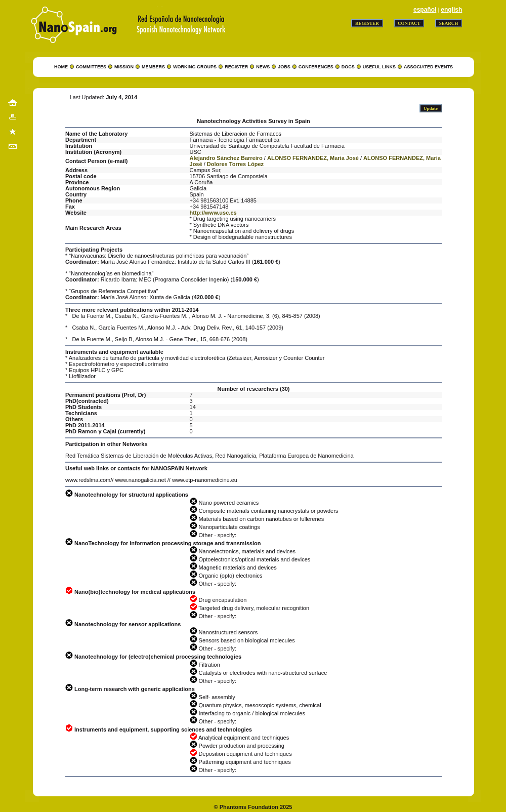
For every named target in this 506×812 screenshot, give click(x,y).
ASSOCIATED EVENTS (428, 67)
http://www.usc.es (213, 213)
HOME (61, 67)
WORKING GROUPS (195, 67)
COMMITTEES (91, 67)
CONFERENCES (316, 67)
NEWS (263, 67)
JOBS (284, 67)
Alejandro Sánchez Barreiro (226, 158)
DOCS (348, 67)
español (425, 10)
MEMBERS (153, 67)
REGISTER (236, 67)
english (451, 10)
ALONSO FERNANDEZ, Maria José (313, 158)
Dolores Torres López (235, 164)
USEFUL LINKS (379, 67)
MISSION (124, 67)
